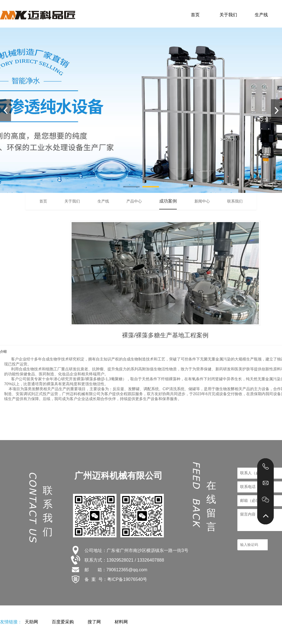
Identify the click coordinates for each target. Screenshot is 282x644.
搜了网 (94, 622)
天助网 (31, 622)
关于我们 (228, 15)
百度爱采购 (63, 622)
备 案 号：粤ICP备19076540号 (116, 579)
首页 (195, 15)
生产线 (261, 15)
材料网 (121, 622)
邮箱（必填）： (254, 501)
